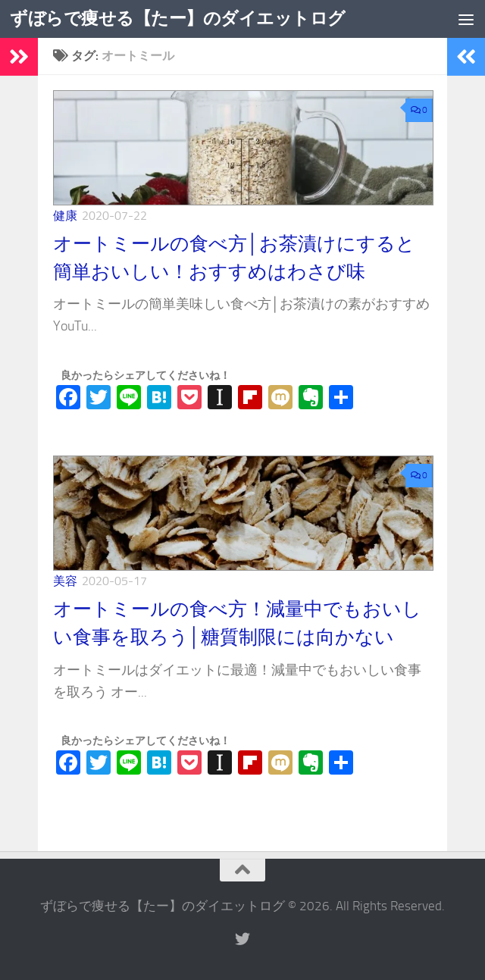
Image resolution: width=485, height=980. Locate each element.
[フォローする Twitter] (242, 939)
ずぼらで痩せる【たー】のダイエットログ (185, 19)
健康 (65, 216)
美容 (65, 581)
